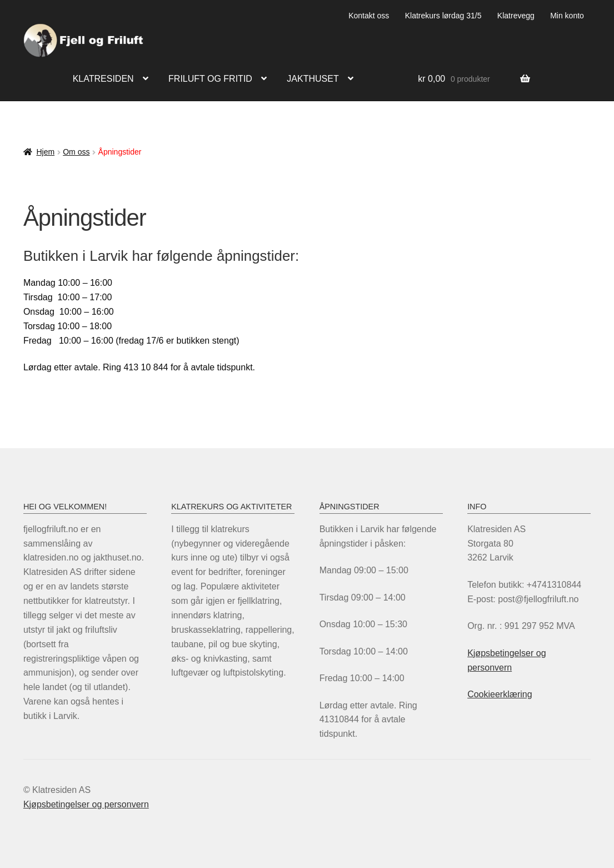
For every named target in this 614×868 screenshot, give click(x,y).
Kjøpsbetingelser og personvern (86, 804)
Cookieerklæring (500, 694)
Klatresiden (103, 79)
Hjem (45, 152)
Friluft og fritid (210, 79)
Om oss (76, 152)
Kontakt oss (369, 16)
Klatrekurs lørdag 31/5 (443, 16)
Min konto (567, 16)
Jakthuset (313, 79)
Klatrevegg (516, 16)
